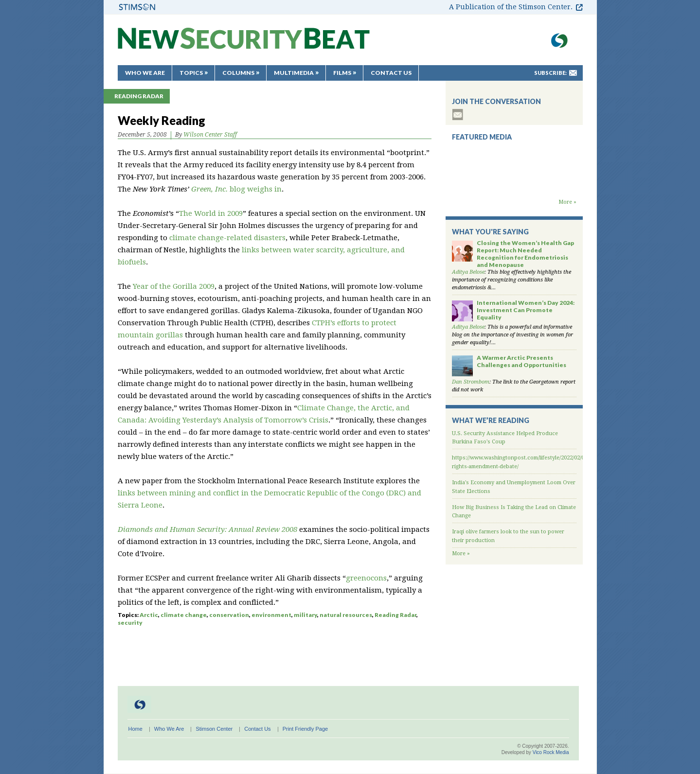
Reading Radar (139, 96)
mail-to (573, 73)
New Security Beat (244, 43)
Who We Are (145, 73)
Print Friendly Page (305, 729)
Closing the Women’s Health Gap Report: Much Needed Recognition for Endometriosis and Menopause (525, 254)
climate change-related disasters (227, 238)
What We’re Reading (491, 420)
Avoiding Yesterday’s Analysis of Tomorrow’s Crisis (238, 420)
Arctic (149, 615)
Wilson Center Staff (210, 135)
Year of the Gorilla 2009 (174, 286)
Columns (238, 73)
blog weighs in (236, 189)
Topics (191, 73)
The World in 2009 (211, 213)
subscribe (458, 114)
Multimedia (294, 73)
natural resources (346, 615)
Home (135, 729)
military (305, 615)
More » (567, 202)
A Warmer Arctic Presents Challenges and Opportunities (521, 361)
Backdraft (514, 189)
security (130, 623)
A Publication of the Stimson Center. (511, 7)
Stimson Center (214, 729)
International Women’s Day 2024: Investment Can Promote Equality (526, 310)
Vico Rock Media (551, 752)
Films (342, 73)
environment (271, 615)
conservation (229, 615)
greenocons (366, 578)
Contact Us (391, 73)
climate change (184, 615)
